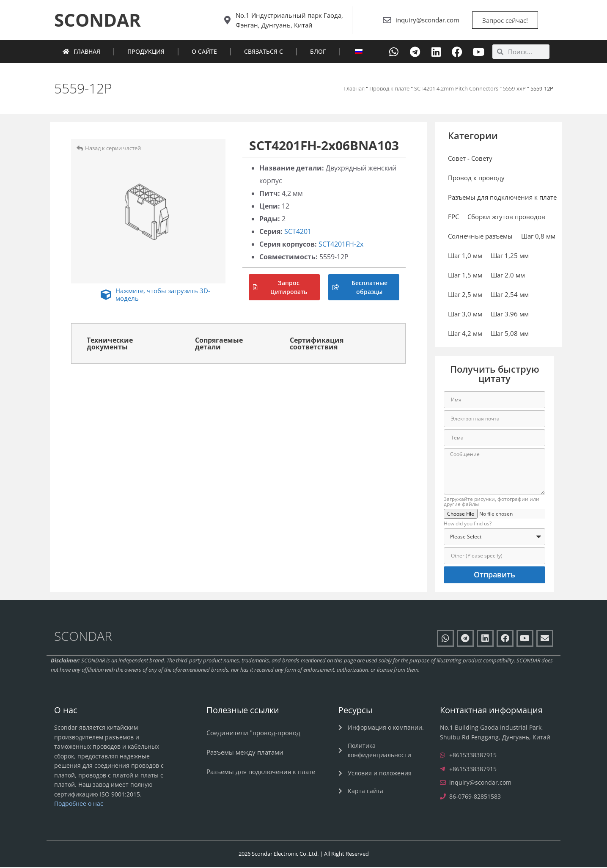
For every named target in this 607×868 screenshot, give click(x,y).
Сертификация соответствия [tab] (317, 344)
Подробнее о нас (79, 805)
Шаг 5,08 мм (510, 335)
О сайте (204, 53)
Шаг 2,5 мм (465, 296)
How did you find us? (468, 525)
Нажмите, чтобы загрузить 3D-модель (163, 295)
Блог (318, 53)
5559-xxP (514, 89)
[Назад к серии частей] (80, 149)
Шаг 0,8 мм (538, 237)
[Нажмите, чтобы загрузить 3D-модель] (106, 296)
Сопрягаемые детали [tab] (219, 344)
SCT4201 (298, 232)
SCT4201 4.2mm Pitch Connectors (456, 89)
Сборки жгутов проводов (506, 218)
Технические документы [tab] (110, 344)
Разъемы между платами (245, 753)
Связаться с (264, 53)
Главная (81, 53)
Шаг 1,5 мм (465, 276)
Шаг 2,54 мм (510, 296)
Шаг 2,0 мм (508, 276)
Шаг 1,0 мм (465, 257)
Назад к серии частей (113, 149)
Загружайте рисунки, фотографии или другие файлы (492, 503)
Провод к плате (389, 89)
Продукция (146, 53)
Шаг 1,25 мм (510, 257)
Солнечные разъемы (480, 237)
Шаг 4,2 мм (465, 335)
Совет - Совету (470, 159)
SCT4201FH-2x (341, 245)
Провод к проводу (476, 179)
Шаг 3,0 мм (465, 315)
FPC (453, 218)
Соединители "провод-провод (253, 734)
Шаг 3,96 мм (510, 315)
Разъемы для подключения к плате (502, 198)
